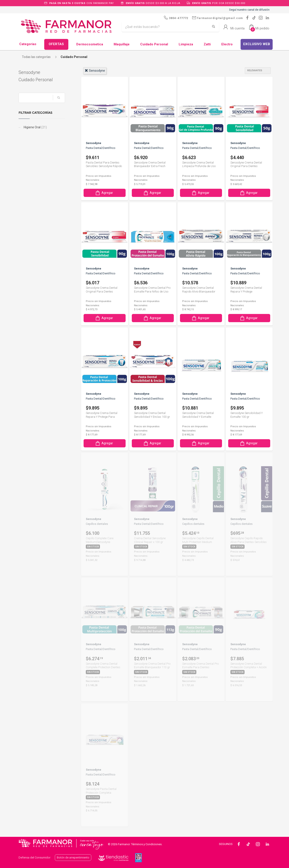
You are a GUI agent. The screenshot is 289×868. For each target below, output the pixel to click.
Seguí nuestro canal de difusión (249, 10)
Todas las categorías (36, 57)
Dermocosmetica (90, 44)
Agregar (104, 193)
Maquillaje (122, 44)
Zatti (207, 44)
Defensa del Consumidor (34, 857)
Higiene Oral (35, 127)
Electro (227, 44)
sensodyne (95, 71)
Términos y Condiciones (146, 844)
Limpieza (186, 44)
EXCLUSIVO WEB (257, 44)
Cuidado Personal (154, 44)
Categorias (28, 44)
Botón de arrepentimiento (73, 857)
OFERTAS (56, 44)
